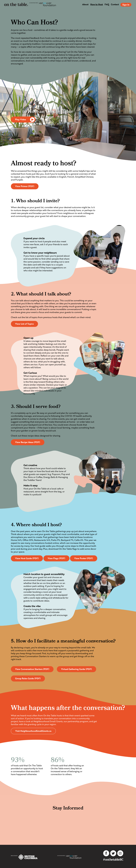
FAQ (107, 4)
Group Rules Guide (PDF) (28, 678)
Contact (115, 4)
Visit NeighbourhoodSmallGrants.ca (33, 731)
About (85, 4)
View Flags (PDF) (56, 558)
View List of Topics (24, 324)
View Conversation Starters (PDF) (32, 669)
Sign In (126, 5)
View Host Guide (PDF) (27, 558)
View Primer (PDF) (25, 186)
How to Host (97, 4)
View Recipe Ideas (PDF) (28, 442)
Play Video (25, 120)
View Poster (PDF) (84, 558)
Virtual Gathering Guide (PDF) (76, 669)
